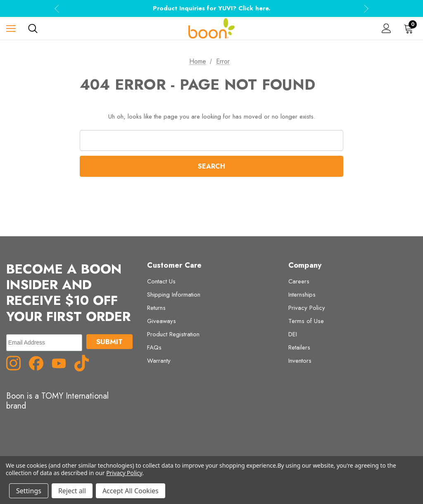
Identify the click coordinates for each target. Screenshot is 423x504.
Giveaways (162, 321)
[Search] (33, 29)
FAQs (154, 347)
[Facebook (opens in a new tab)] (39, 363)
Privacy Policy (307, 308)
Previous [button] (57, 8)
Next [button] (366, 8)
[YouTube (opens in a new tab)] (62, 363)
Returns (156, 308)
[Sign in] (386, 28)
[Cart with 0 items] (410, 29)
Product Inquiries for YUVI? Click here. (211, 8)
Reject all (72, 491)
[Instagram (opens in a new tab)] (17, 363)
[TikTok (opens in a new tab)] (85, 363)
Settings (29, 491)
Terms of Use (306, 321)
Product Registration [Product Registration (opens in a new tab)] (173, 334)
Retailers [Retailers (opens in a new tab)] (299, 347)
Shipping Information (174, 295)
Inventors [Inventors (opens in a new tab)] (300, 361)
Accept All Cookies (131, 491)
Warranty (159, 361)
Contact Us (161, 281)
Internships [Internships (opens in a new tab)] (302, 295)
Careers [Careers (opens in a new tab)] (299, 281)
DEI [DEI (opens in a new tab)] (293, 334)
